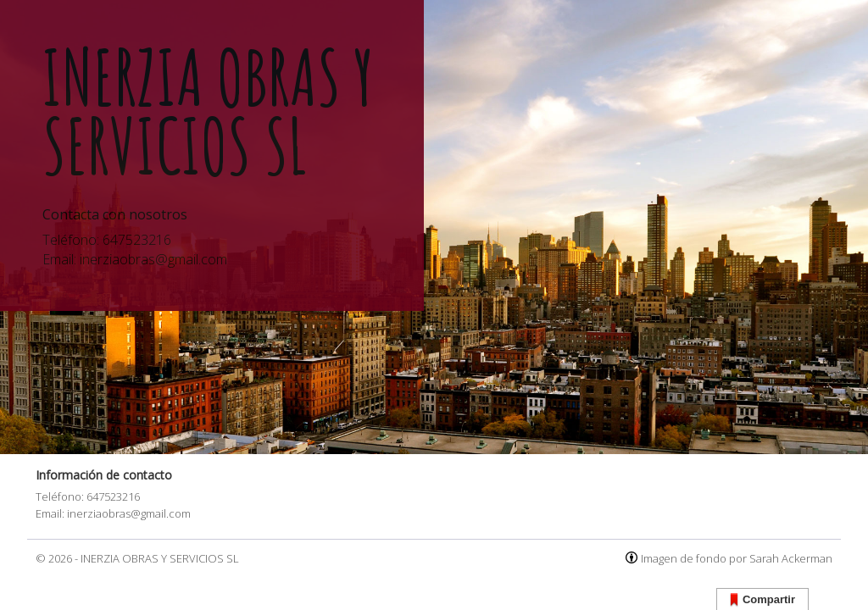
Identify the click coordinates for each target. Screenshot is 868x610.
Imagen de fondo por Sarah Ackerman (737, 558)
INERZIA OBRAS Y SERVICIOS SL (160, 558)
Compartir (762, 600)
